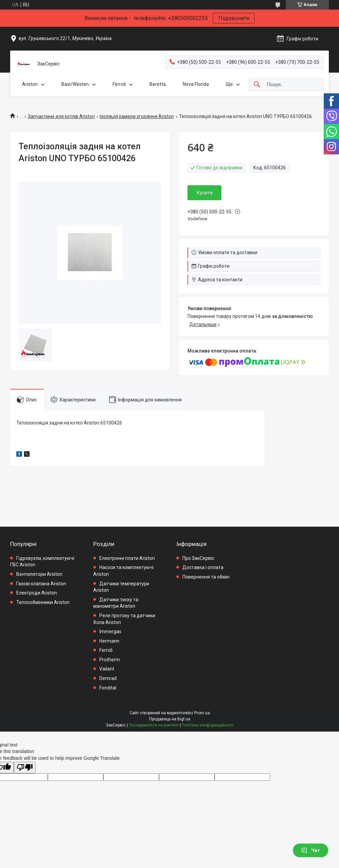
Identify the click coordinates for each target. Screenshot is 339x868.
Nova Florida (196, 84)
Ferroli (119, 84)
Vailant (107, 669)
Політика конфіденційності (208, 725)
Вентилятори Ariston (39, 574)
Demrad (108, 678)
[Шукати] (257, 85)
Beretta (158, 84)
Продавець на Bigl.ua (170, 719)
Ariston (30, 84)
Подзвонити (234, 18)
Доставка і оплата (203, 567)
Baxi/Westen (75, 84)
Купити (205, 193)
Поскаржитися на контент (154, 725)
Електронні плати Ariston (127, 558)
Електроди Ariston (37, 593)
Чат (311, 850)
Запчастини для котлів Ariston (61, 116)
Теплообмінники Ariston (43, 602)
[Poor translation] (25, 768)
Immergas (110, 631)
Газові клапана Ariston (41, 584)
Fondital (108, 688)
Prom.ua (202, 713)
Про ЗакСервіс (198, 558)
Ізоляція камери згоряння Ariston (137, 116)
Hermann (109, 641)
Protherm (110, 660)
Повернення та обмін (206, 577)
